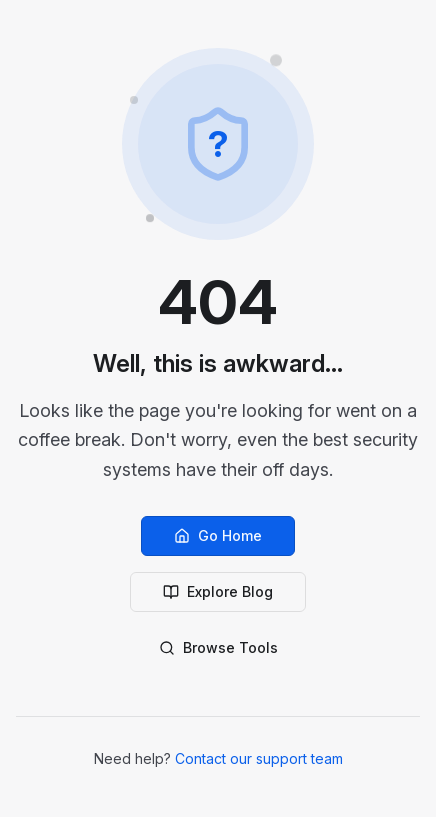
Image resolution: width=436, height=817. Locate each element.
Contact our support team (259, 758)
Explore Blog (218, 591)
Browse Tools (218, 647)
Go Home (218, 535)
